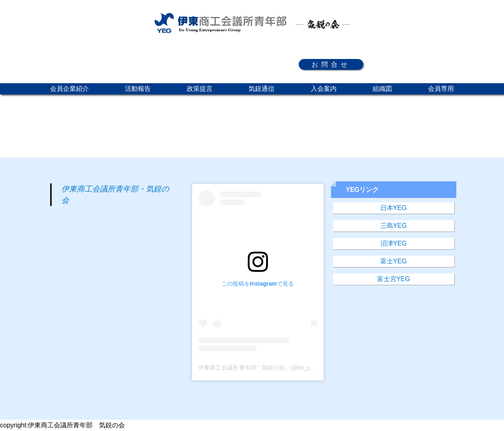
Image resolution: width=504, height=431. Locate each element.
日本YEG (394, 208)
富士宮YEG (394, 279)
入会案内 (324, 89)
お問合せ (331, 64)
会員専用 (441, 89)
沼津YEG (394, 243)
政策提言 (200, 89)
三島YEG (394, 226)
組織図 (382, 89)
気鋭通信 (261, 89)
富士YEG (394, 261)
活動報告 (138, 89)
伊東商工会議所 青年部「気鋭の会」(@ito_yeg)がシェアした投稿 (281, 368)
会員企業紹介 (70, 89)
